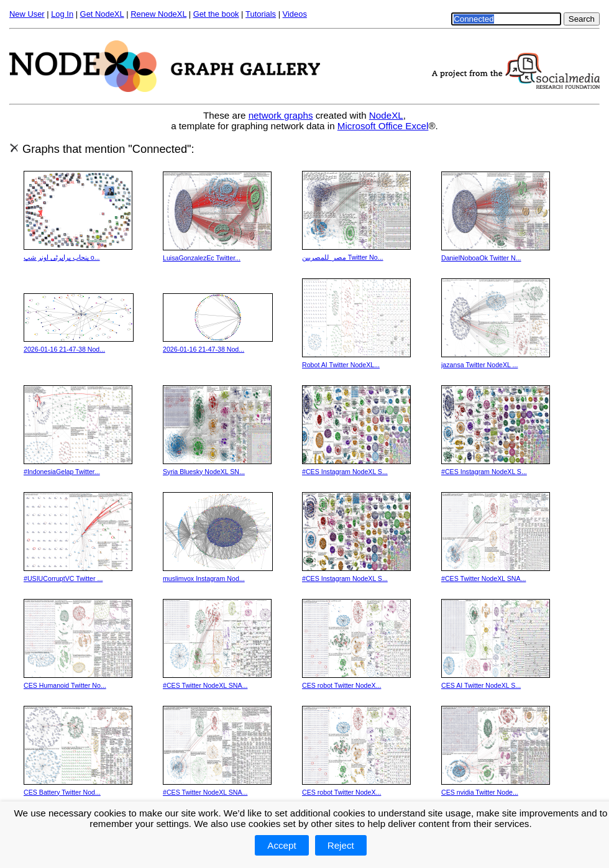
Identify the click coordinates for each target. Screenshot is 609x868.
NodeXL (386, 115)
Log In (62, 14)
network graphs (281, 115)
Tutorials (261, 14)
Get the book (216, 14)
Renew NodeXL (158, 14)
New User (27, 14)
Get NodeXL (102, 14)
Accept (282, 845)
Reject (341, 845)
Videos (295, 14)
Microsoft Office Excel (383, 126)
